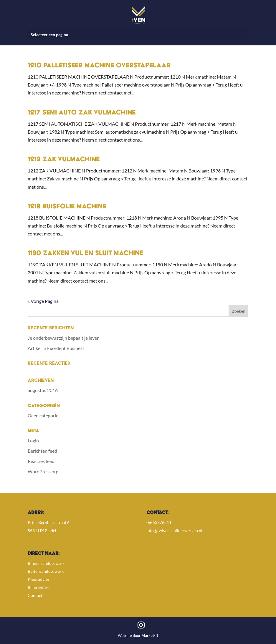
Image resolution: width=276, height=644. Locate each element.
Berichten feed (42, 451)
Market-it (150, 635)
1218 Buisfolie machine (67, 207)
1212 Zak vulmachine (64, 160)
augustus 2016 (43, 390)
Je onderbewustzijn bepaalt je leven (64, 338)
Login (33, 440)
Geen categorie (43, 415)
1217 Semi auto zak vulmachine (82, 113)
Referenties (38, 587)
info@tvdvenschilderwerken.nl (174, 531)
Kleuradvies (39, 579)
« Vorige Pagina (43, 301)
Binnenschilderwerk (46, 563)
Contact (35, 595)
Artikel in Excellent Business (56, 348)
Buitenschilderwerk (46, 571)
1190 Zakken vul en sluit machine (85, 254)
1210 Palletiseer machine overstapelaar (99, 66)
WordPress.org (43, 471)
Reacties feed (41, 461)
